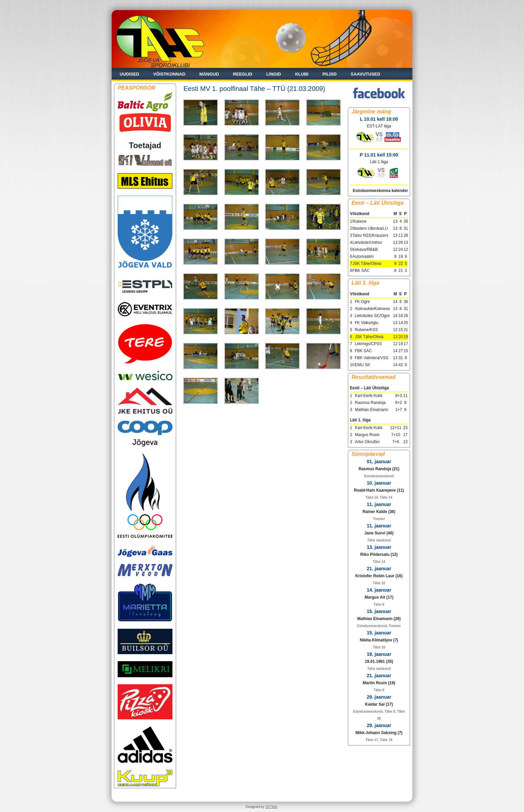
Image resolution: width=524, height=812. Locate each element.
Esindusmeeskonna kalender (380, 191)
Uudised (129, 74)
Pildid (330, 74)
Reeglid (243, 74)
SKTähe (271, 807)
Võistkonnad (169, 74)
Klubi (302, 74)
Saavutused (365, 74)
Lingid (274, 74)
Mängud (209, 74)
